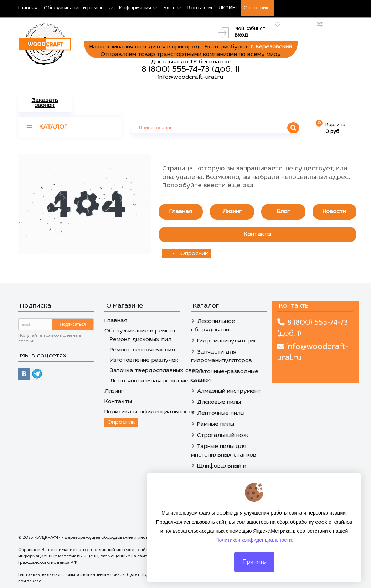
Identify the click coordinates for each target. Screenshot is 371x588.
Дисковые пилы (219, 402)
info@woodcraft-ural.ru (190, 77)
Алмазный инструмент (229, 391)
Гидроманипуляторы (226, 341)
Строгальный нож (223, 435)
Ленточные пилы (221, 413)
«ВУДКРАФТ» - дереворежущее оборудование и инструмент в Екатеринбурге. (118, 538)
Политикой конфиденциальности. (254, 542)
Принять (254, 564)
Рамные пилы (216, 424)
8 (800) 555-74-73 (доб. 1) (190, 69)
